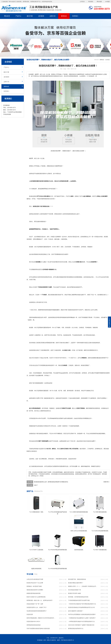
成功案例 (41, 16)
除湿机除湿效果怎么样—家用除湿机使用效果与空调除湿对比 (51, 482)
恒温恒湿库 (30, 614)
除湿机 (44, 166)
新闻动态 (64, 16)
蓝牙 (48, 373)
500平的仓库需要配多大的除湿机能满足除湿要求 (82, 614)
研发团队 (91, 1)
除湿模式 (77, 247)
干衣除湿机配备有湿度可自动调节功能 (79, 600)
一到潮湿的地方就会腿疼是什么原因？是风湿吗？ (82, 618)
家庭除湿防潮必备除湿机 (34, 593)
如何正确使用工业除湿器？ (76, 611)
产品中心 (18, 16)
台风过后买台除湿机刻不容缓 (35, 579)
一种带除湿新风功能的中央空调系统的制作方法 (81, 621)
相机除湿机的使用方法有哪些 (35, 590)
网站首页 (7, 16)
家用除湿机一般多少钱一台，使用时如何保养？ (40, 600)
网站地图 (99, 1)
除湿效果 (38, 408)
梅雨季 (31, 158)
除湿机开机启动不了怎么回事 (35, 583)
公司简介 (82, 1)
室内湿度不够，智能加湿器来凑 (77, 579)
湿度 (46, 181)
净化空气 (84, 391)
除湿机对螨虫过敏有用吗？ (76, 583)
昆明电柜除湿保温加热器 (34, 625)
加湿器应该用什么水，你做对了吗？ (37, 607)
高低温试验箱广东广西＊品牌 (35, 604)
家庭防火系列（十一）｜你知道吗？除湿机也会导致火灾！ (83, 586)
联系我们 (75, 16)
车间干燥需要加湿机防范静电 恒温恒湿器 (38, 628)
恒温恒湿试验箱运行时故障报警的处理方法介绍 (81, 607)
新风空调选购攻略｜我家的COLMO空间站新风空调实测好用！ (41, 618)
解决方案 (30, 16)
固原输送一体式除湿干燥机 (34, 586)
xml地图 (107, 1)
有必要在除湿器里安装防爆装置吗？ (37, 611)
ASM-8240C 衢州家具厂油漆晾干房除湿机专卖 (81, 625)
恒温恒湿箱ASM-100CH (33, 621)
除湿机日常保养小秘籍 (74, 593)
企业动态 (107, 60)
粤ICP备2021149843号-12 (68, 640)
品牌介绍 (53, 16)
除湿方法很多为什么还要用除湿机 (36, 597)
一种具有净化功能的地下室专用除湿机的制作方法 (82, 604)
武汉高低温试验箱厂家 (74, 590)
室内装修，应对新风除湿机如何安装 (78, 597)
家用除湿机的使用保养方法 (76, 628)
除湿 (39, 174)
